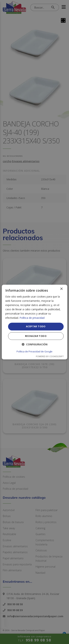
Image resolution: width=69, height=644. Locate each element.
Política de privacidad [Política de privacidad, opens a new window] (32, 318)
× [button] (61, 289)
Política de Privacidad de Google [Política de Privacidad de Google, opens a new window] (34, 351)
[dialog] (34, 322)
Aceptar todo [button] (36, 327)
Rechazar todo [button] (36, 336)
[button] (35, 344)
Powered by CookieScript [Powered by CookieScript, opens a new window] (50, 356)
